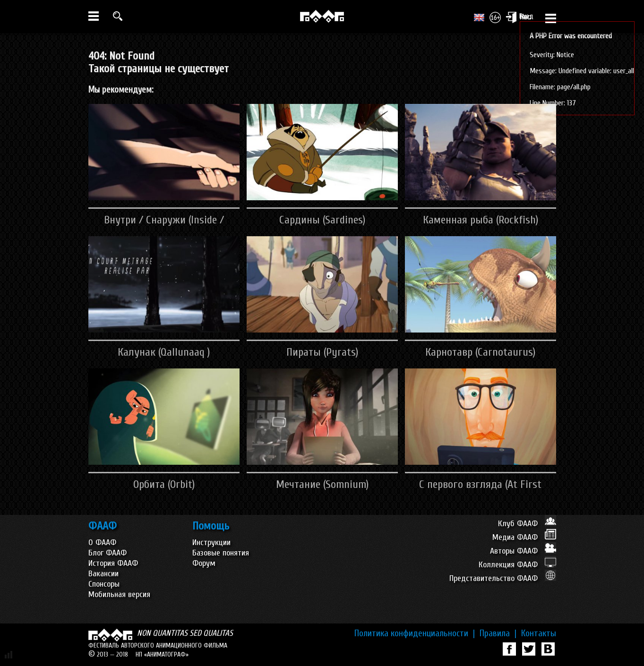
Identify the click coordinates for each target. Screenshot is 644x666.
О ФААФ (102, 542)
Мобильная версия (119, 594)
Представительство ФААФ (503, 578)
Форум (204, 563)
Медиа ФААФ (524, 537)
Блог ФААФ (107, 553)
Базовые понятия (221, 553)
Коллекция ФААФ (517, 565)
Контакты (539, 633)
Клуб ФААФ (527, 524)
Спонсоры (104, 584)
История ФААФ (113, 563)
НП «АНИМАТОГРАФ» (162, 654)
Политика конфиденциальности (415, 633)
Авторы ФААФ (523, 551)
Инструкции (211, 542)
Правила (498, 633)
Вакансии (103, 574)
